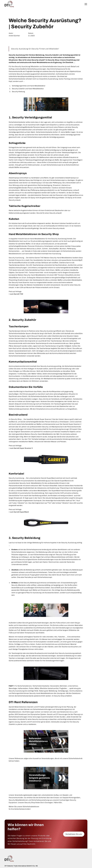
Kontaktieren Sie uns (74, 834)
